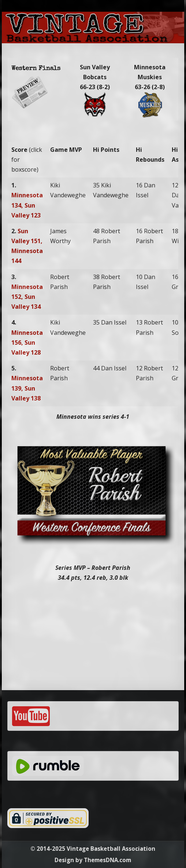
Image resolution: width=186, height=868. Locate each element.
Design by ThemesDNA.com (93, 860)
